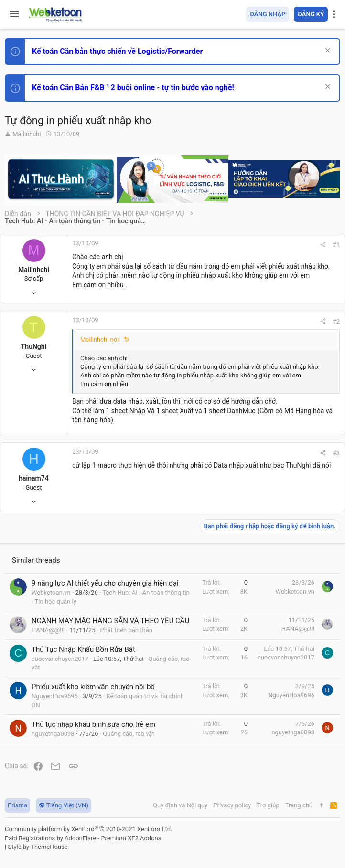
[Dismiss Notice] (327, 51)
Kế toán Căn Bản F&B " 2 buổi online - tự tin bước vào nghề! (133, 88)
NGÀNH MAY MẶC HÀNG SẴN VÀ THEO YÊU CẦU (110, 621)
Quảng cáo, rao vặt (128, 734)
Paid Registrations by (83, 838)
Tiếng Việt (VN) (64, 805)
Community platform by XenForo (88, 829)
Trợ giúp (268, 805)
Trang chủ (299, 805)
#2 (336, 321)
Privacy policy (232, 805)
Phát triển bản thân (126, 630)
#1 (336, 245)
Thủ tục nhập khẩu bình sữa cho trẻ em (93, 724)
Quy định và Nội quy (180, 805)
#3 (336, 453)
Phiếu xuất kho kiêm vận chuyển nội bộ (93, 687)
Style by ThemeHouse (38, 847)
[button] (14, 14)
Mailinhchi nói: (100, 340)
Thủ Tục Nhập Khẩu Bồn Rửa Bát (83, 649)
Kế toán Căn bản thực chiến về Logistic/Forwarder (117, 51)
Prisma (17, 805)
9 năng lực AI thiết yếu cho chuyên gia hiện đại (105, 583)
